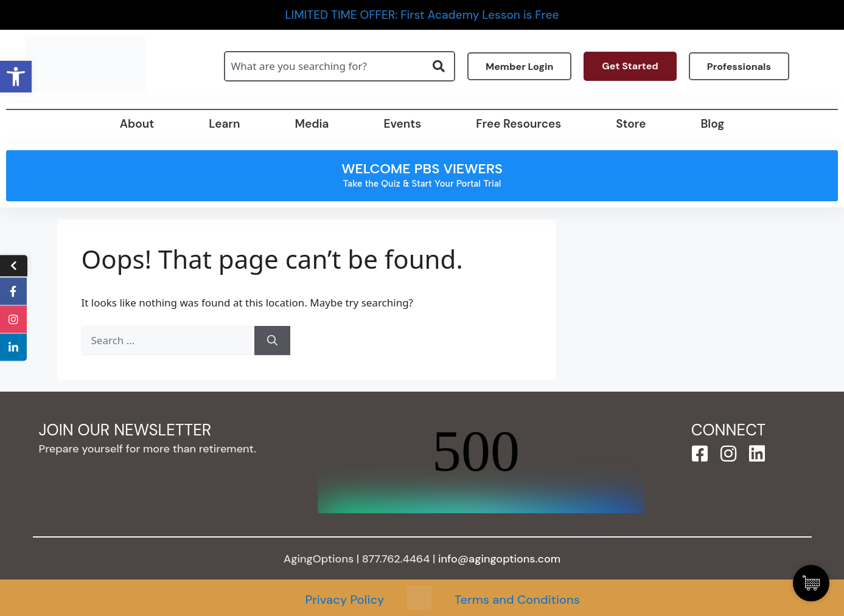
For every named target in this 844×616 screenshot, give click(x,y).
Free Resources (518, 124)
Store (631, 124)
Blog (712, 124)
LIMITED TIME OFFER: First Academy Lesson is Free (422, 15)
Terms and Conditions (517, 600)
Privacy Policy (344, 600)
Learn (224, 124)
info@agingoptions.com (499, 559)
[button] (16, 77)
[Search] (272, 341)
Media (312, 124)
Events (402, 124)
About (137, 124)
